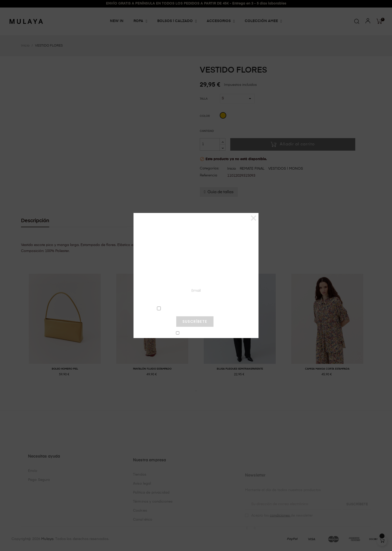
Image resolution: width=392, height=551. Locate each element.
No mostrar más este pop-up (197, 333)
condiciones (195, 308)
